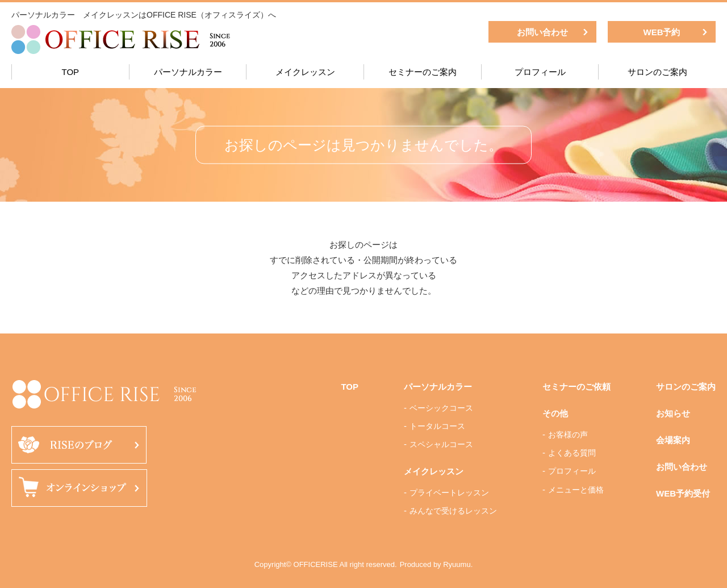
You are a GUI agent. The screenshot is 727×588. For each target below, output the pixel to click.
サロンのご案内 (657, 72)
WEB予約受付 (683, 493)
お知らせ (673, 413)
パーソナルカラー (188, 72)
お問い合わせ (542, 32)
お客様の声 (568, 435)
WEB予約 (662, 32)
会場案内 (673, 440)
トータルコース (437, 426)
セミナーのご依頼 (576, 387)
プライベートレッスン (449, 493)
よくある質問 (572, 453)
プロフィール (540, 72)
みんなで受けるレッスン (453, 511)
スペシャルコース (441, 444)
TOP (71, 72)
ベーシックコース (441, 408)
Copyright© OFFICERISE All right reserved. (326, 564)
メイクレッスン (305, 72)
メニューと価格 (576, 490)
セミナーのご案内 (423, 72)
